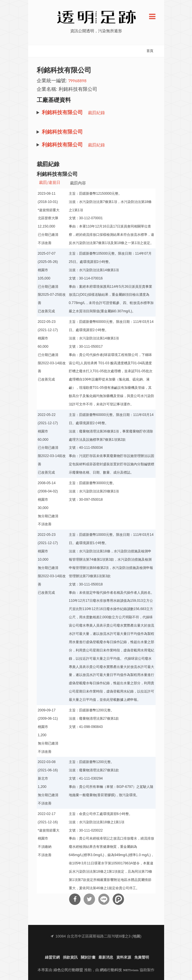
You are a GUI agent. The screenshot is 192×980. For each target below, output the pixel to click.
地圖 (137, 936)
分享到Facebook (75, 899)
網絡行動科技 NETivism (119, 970)
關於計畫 (88, 958)
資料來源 (124, 958)
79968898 (77, 81)
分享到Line (104, 899)
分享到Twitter (89, 899)
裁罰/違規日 (50, 183)
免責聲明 (142, 958)
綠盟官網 (52, 958)
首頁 (150, 51)
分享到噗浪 (118, 899)
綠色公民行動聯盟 (68, 970)
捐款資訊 (70, 958)
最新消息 (106, 958)
